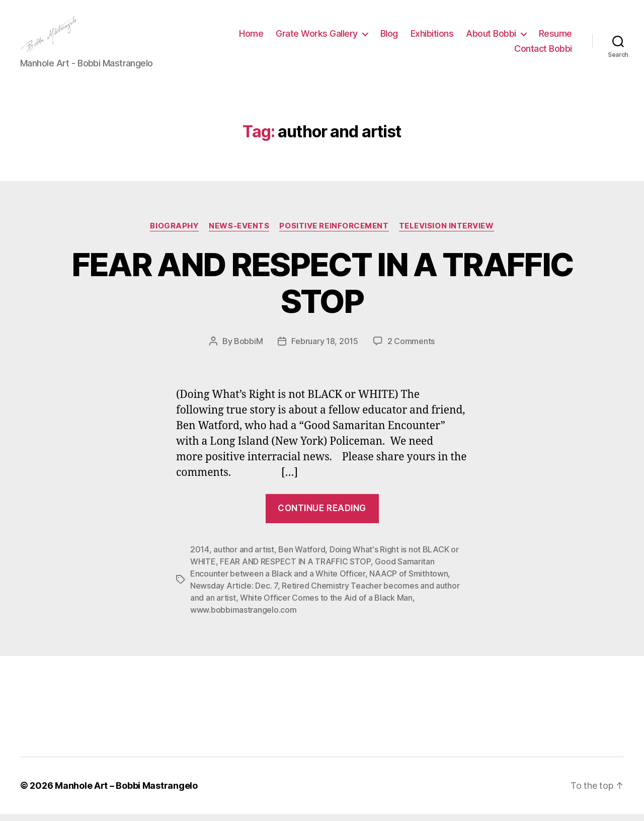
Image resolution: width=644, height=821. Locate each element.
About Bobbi (491, 37)
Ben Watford (302, 556)
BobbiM (248, 348)
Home (251, 37)
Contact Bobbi (543, 52)
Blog (389, 37)
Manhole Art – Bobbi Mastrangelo (126, 793)
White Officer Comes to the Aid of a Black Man (326, 605)
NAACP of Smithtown (409, 581)
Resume (555, 37)
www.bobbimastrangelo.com (244, 617)
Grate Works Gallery (317, 37)
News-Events (239, 232)
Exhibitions (432, 37)
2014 (200, 556)
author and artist (244, 556)
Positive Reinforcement (334, 232)
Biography (174, 232)
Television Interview (447, 232)
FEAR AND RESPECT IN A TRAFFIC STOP (322, 289)
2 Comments (411, 348)
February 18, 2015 (325, 348)
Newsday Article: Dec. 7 (234, 593)
